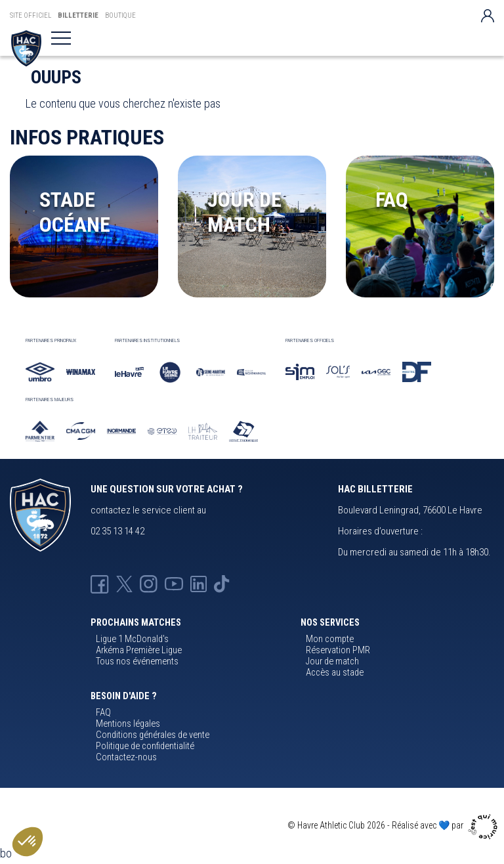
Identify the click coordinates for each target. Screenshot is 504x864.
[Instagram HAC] (149, 584)
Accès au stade (335, 673)
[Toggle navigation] (61, 38)
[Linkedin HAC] (199, 584)
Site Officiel (31, 15)
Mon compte (330, 639)
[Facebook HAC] (100, 584)
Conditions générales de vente (153, 735)
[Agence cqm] (485, 825)
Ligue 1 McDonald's (132, 639)
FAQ (103, 713)
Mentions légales (128, 724)
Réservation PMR (338, 650)
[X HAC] (124, 584)
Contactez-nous (126, 757)
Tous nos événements (137, 661)
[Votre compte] (488, 15)
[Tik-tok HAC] (222, 584)
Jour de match (332, 661)
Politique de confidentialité (145, 746)
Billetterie (78, 15)
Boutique (120, 15)
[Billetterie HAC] (26, 48)
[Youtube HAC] (174, 584)
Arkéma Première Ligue (139, 650)
